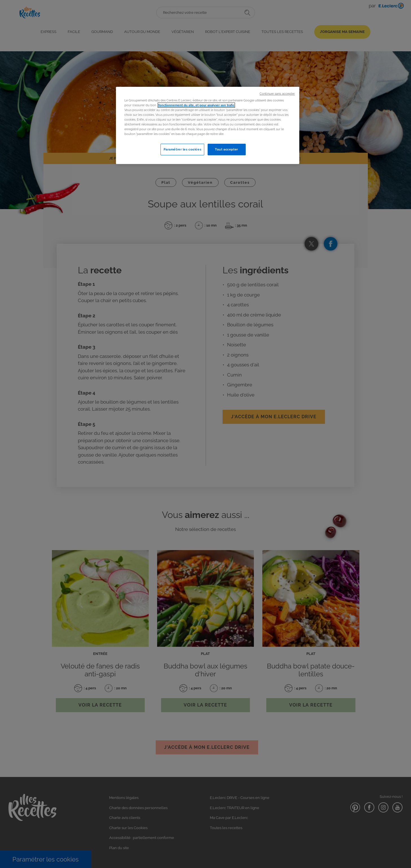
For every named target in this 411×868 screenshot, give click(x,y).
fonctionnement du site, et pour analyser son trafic (196, 105)
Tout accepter (226, 149)
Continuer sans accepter (277, 94)
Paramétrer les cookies (183, 149)
